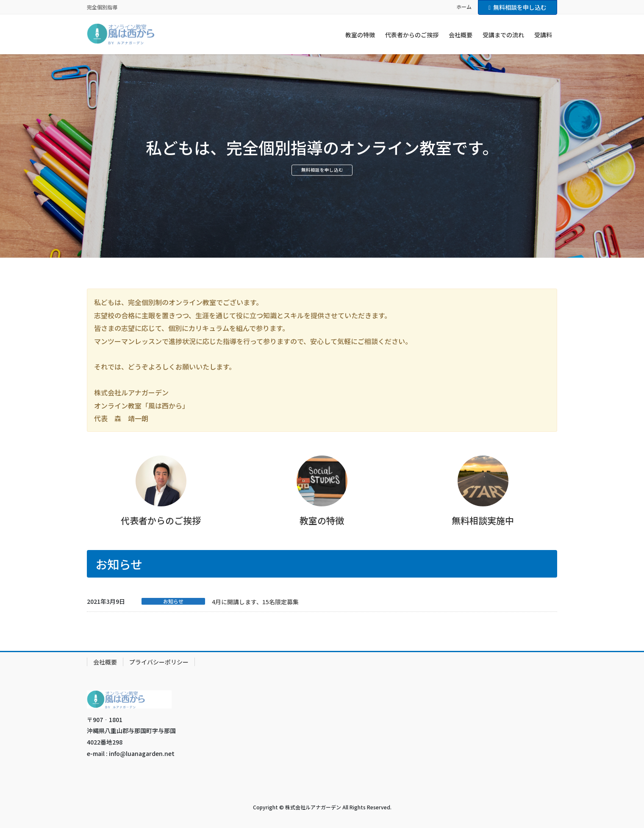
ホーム (464, 7)
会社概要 (105, 662)
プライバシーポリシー (159, 662)
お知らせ (173, 601)
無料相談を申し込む (518, 7)
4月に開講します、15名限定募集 (255, 602)
